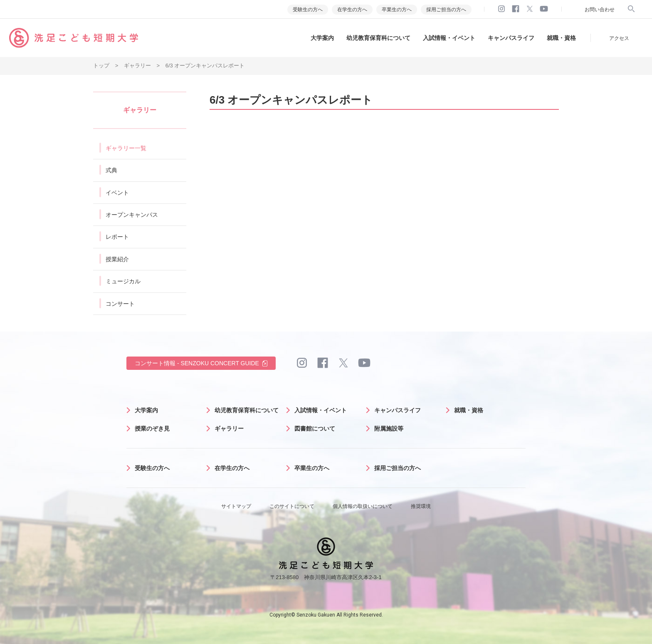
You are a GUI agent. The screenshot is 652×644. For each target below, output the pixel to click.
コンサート (120, 304)
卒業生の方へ (397, 10)
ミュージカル (123, 281)
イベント (117, 193)
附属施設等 (389, 429)
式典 (111, 170)
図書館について (315, 429)
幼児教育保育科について (378, 38)
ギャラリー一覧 (126, 148)
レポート (117, 237)
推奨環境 (421, 506)
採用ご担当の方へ (446, 10)
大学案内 (322, 38)
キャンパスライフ (511, 38)
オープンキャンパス (132, 215)
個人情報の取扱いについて (363, 506)
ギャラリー (229, 429)
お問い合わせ (600, 10)
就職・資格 (561, 38)
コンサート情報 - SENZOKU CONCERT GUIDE (197, 363)
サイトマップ (236, 506)
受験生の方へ (308, 10)
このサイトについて (292, 506)
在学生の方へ (352, 10)
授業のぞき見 (152, 429)
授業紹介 (117, 259)
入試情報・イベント (449, 38)
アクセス (619, 38)
